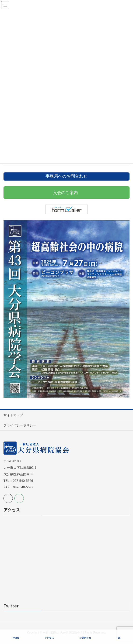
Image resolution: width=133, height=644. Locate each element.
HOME (16, 638)
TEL (118, 638)
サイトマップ (13, 415)
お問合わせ (85, 638)
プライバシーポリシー (20, 425)
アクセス (49, 638)
